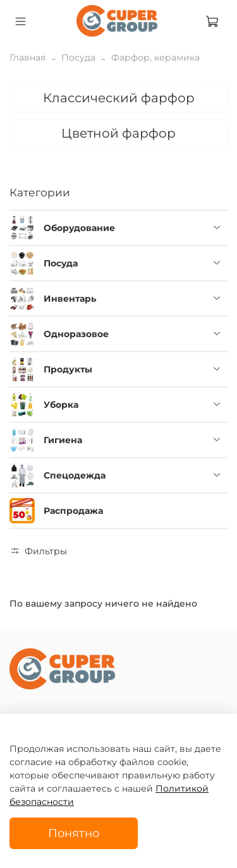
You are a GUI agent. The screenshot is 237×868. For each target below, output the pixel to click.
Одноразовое (76, 334)
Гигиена (63, 440)
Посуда (78, 57)
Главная (27, 57)
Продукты (68, 369)
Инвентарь (70, 299)
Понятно (74, 833)
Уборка (61, 405)
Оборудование (79, 228)
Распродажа (73, 511)
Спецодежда (75, 475)
